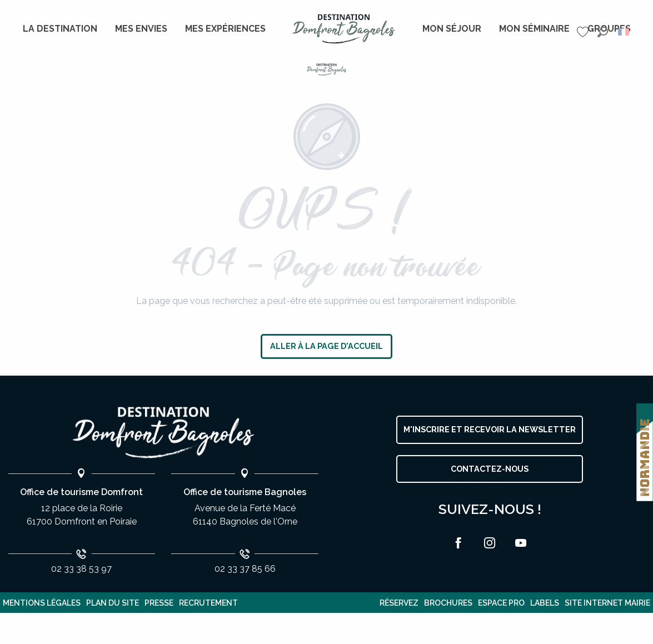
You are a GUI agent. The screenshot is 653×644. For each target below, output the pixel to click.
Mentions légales (42, 603)
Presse (159, 603)
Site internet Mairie (607, 603)
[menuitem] (60, 29)
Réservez (399, 603)
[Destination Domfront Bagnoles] (326, 69)
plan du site (113, 603)
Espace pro (501, 603)
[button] (603, 32)
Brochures (448, 603)
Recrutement (208, 603)
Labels (545, 603)
